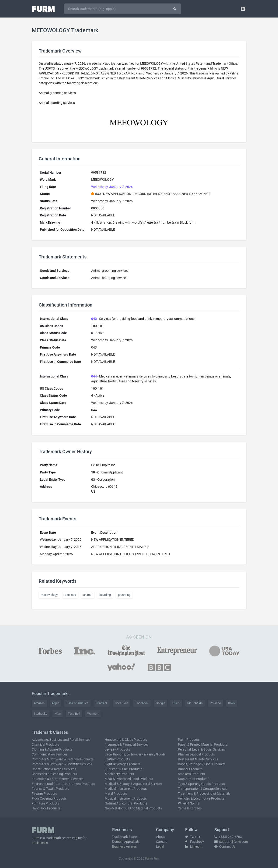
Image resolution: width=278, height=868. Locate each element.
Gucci (176, 703)
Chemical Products (45, 745)
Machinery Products (119, 774)
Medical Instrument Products (126, 789)
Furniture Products (45, 803)
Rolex (232, 703)
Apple (56, 703)
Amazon (39, 703)
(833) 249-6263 (228, 837)
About (160, 837)
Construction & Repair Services (54, 769)
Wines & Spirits (189, 803)
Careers (162, 842)
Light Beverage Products (123, 764)
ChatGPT (102, 703)
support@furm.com (231, 842)
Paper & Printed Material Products (203, 745)
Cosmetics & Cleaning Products (54, 774)
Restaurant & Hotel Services (198, 759)
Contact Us (225, 847)
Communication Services (50, 754)
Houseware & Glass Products (126, 740)
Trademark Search (125, 837)
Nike (58, 714)
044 (94, 376)
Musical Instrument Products (126, 798)
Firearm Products (44, 794)
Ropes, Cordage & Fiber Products (202, 764)
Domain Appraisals (126, 842)
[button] (243, 9)
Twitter (193, 837)
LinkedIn (194, 847)
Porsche (215, 703)
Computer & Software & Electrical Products (63, 759)
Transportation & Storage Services (203, 789)
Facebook (142, 703)
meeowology (49, 595)
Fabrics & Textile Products (50, 789)
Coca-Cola (122, 703)
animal (88, 595)
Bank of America (77, 703)
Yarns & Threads (190, 808)
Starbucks (41, 714)
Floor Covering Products (49, 798)
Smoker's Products (191, 774)
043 (94, 319)
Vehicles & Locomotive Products (201, 798)
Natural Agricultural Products (126, 803)
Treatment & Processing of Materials (204, 794)
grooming (124, 595)
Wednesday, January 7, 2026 (112, 187)
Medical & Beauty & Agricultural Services (134, 784)
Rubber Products (190, 769)
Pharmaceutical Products (196, 754)
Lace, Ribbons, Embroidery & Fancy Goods (135, 754)
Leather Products (117, 759)
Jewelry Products (117, 749)
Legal (160, 847)
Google (160, 703)
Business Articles (124, 847)
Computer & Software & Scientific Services (62, 764)
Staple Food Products (194, 779)
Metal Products (116, 794)
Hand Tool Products (46, 808)
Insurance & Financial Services (127, 745)
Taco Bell (74, 714)
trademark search (59, 838)
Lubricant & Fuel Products (123, 769)
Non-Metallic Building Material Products (133, 808)
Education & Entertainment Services (57, 779)
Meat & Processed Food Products (129, 779)
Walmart (93, 714)
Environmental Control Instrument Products (63, 784)
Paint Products (189, 740)
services (70, 595)
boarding (105, 595)
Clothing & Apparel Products (52, 749)
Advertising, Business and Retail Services (61, 740)
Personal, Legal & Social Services (201, 749)
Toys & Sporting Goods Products (201, 784)
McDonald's (195, 703)
